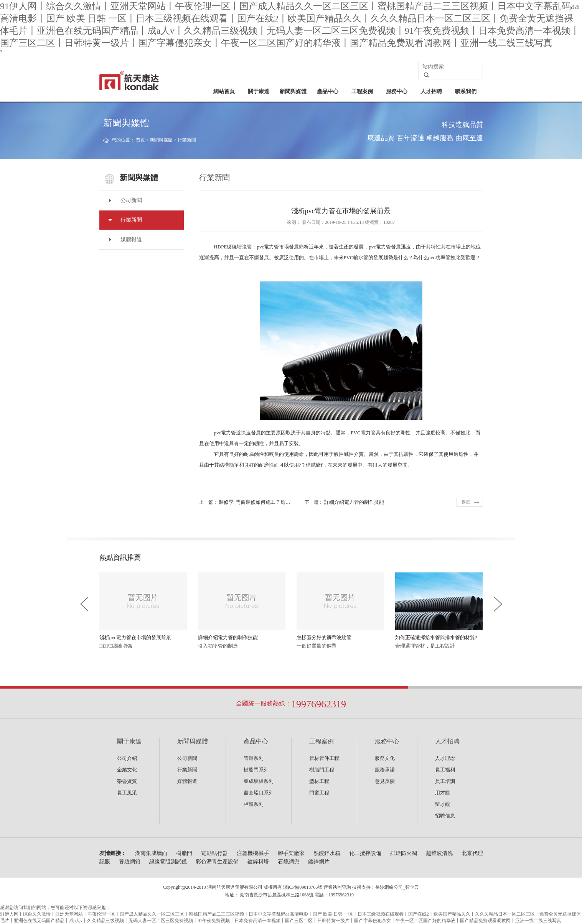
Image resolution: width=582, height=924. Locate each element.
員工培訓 (445, 781)
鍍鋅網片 (319, 862)
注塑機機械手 (253, 853)
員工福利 (445, 770)
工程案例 (362, 91)
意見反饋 (385, 781)
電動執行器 (214, 853)
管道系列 (254, 758)
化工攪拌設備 (365, 853)
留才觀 (443, 804)
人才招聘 (431, 91)
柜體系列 (254, 804)
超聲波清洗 (439, 853)
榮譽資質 (127, 781)
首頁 (140, 140)
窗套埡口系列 (259, 793)
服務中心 (397, 91)
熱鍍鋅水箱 (327, 853)
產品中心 (328, 91)
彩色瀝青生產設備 (217, 862)
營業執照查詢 (337, 887)
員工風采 (127, 793)
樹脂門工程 (322, 770)
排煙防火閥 (404, 853)
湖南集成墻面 (151, 853)
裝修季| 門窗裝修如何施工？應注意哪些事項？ (270, 502)
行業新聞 (187, 140)
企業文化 (127, 770)
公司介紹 (127, 758)
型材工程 (319, 781)
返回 (466, 502)
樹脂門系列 (256, 770)
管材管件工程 (324, 758)
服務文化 (385, 758)
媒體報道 (131, 239)
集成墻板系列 (259, 781)
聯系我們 (466, 91)
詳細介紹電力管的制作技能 (354, 502)
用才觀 (443, 793)
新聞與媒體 (293, 91)
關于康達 (259, 91)
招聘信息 (445, 816)
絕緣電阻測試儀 (168, 862)
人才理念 (445, 758)
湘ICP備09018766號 (303, 887)
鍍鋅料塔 (258, 862)
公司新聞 (131, 200)
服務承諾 (385, 770)
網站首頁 (224, 91)
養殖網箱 (130, 862)
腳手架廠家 (291, 853)
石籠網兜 (289, 862)
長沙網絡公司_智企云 (397, 887)
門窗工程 (319, 793)
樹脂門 (184, 853)
